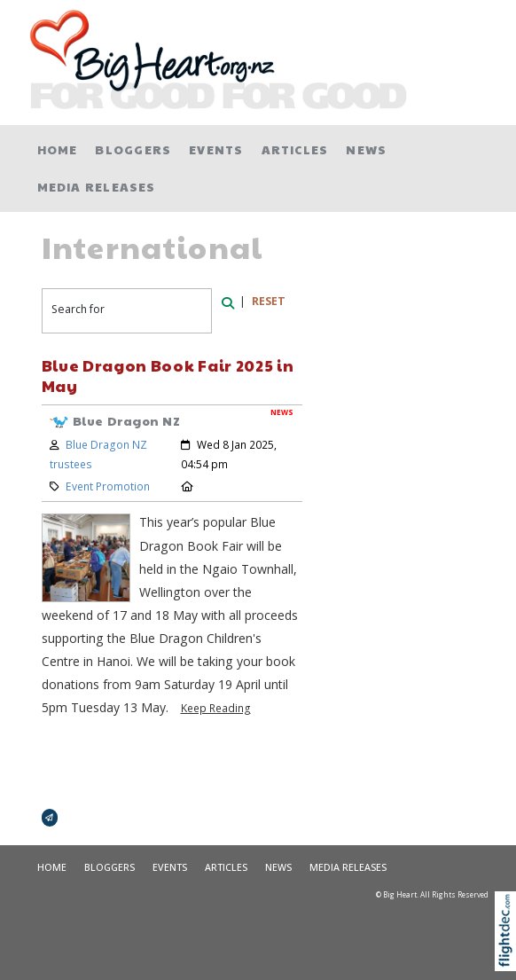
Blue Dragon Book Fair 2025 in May (168, 375)
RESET (269, 301)
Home (58, 149)
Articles (295, 149)
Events (216, 149)
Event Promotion (108, 486)
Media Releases (97, 187)
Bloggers (133, 149)
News (366, 149)
